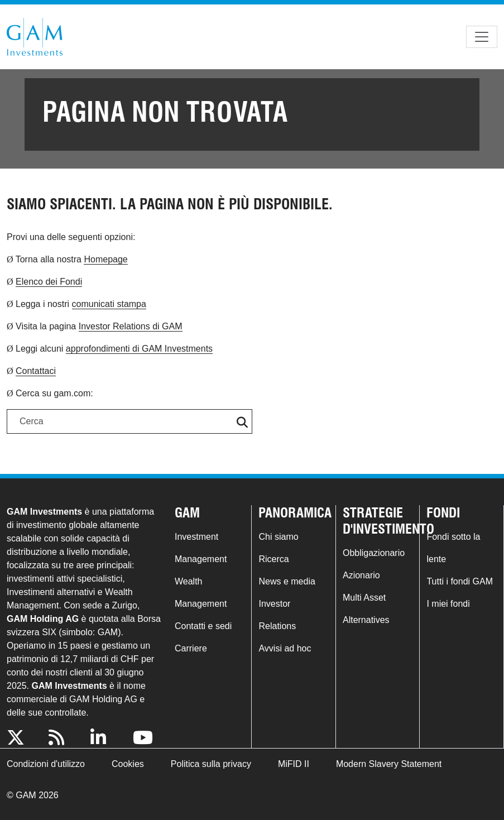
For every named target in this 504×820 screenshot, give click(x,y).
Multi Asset (364, 598)
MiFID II (294, 764)
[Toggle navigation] (482, 37)
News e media (287, 581)
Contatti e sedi (203, 626)
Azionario (361, 575)
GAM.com (35, 37)
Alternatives (366, 620)
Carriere (191, 648)
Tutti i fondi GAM (460, 581)
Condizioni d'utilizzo (46, 764)
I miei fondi (448, 604)
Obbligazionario (374, 553)
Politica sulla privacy (211, 764)
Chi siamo (278, 537)
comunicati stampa (109, 304)
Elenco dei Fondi (49, 282)
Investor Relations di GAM (131, 326)
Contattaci (36, 371)
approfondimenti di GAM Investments (139, 349)
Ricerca (273, 559)
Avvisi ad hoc (285, 648)
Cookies (128, 764)
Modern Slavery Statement (389, 764)
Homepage (105, 259)
